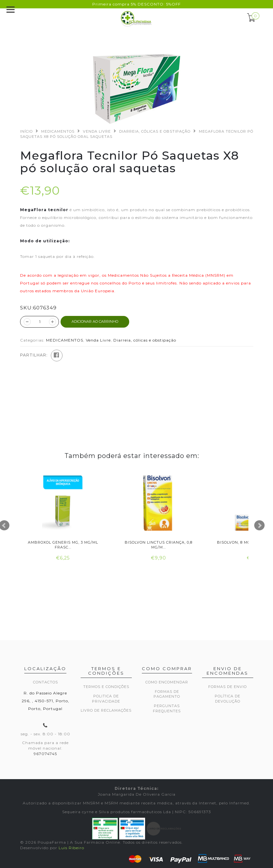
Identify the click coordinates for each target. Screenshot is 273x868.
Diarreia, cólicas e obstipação (155, 131)
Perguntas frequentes (167, 708)
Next (259, 525)
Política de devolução (227, 699)
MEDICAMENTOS (58, 131)
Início (26, 131)
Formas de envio (227, 687)
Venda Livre (97, 131)
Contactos (45, 682)
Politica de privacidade (106, 699)
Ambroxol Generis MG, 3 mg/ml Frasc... (63, 545)
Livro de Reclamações (106, 710)
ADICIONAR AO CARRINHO (95, 321)
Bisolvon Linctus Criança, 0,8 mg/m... (159, 545)
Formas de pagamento (167, 694)
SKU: (27, 308)
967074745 (45, 754)
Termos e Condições (106, 687)
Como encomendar (167, 682)
